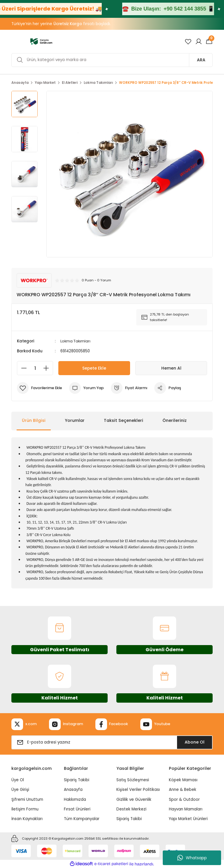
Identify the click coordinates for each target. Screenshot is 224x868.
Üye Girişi (20, 790)
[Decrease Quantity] (22, 368)
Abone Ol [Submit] (195, 742)
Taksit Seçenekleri (124, 420)
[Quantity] (35, 368)
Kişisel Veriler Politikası (138, 790)
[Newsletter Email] (112, 742)
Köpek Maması (183, 780)
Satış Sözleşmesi (133, 780)
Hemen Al (171, 368)
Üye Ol (18, 780)
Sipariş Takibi (77, 780)
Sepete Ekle (94, 368)
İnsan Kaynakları (27, 819)
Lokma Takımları (76, 341)
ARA (201, 60)
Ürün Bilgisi (34, 420)
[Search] (112, 60)
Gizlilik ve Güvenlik (134, 799)
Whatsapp (192, 858)
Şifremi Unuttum (27, 799)
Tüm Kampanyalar (82, 819)
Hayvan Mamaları (186, 809)
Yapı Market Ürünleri (188, 819)
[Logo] (41, 41)
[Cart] (209, 41)
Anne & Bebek (183, 790)
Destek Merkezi (131, 809)
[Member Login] (199, 41)
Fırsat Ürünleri (77, 809)
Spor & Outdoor (184, 799)
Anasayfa (73, 790)
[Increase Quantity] (48, 368)
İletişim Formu (25, 809)
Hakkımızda (75, 799)
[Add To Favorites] (40, 388)
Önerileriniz (175, 420)
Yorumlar (75, 420)
